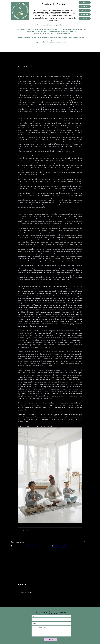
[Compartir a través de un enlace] (27, 530)
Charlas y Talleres (85, 14)
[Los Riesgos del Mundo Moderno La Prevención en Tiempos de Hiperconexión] (70, 556)
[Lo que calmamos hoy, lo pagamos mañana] (30, 556)
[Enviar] (51, 640)
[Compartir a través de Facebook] (19, 530)
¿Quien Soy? (85, 6)
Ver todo (87, 542)
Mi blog (85, 10)
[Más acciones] (81, 67)
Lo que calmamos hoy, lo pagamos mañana (28, 569)
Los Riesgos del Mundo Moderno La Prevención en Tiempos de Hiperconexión (68, 570)
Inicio (85, 2)
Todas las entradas (16, 55)
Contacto (85, 18)
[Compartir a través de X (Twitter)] (23, 530)
